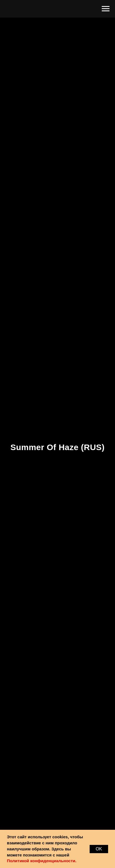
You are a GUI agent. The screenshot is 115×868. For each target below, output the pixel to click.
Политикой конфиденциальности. (42, 861)
